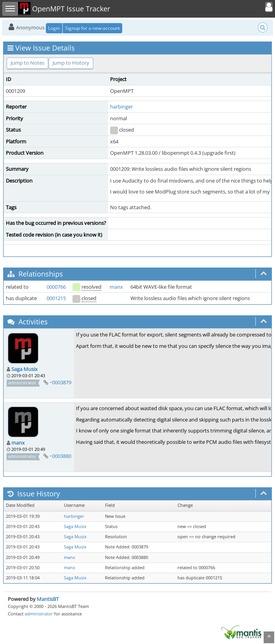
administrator (39, 614)
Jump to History (71, 63)
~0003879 (60, 382)
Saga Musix (24, 369)
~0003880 (60, 456)
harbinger (121, 107)
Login (54, 28)
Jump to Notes (27, 63)
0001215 (56, 298)
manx (116, 287)
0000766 (56, 287)
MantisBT (48, 599)
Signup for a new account (92, 28)
